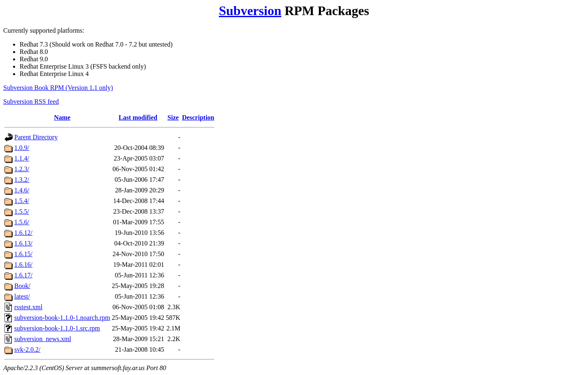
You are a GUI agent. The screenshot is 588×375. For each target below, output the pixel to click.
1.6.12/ (23, 233)
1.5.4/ (22, 201)
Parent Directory (36, 137)
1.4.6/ (22, 190)
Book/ (22, 286)
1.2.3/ (22, 169)
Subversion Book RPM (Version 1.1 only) (58, 88)
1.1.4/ (22, 158)
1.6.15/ (23, 254)
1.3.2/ (22, 180)
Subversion (250, 11)
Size (173, 117)
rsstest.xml (28, 307)
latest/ (22, 296)
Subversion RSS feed (31, 102)
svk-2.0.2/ (27, 349)
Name (62, 117)
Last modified (138, 117)
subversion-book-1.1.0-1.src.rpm (57, 328)
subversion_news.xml (43, 339)
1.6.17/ (23, 275)
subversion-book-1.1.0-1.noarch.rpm (62, 318)
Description (198, 117)
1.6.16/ (23, 265)
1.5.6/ (22, 222)
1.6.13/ (23, 243)
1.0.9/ (22, 148)
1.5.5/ (22, 211)
